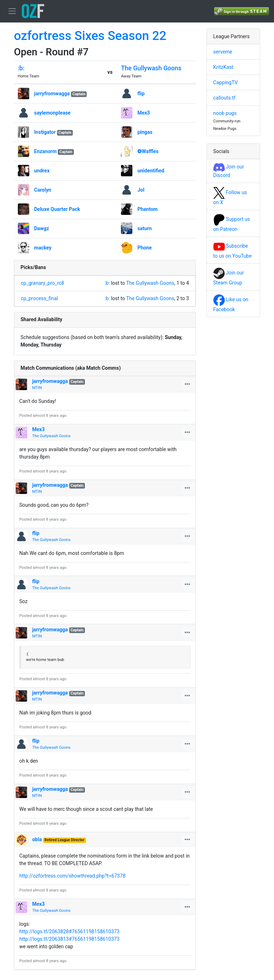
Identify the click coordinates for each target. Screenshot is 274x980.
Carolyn (43, 190)
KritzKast (224, 67)
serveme (223, 52)
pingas (145, 132)
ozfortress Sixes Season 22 (90, 36)
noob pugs (225, 113)
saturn (144, 228)
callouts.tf (224, 98)
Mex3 (144, 113)
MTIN (37, 388)
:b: (21, 68)
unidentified (151, 171)
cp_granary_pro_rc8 (43, 283)
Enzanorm (45, 151)
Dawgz (42, 228)
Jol (141, 190)
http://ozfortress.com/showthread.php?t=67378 (72, 876)
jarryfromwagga (52, 94)
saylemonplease (52, 113)
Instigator (45, 132)
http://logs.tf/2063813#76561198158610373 (69, 939)
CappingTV (226, 82)
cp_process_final (40, 298)
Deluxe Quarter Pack (57, 209)
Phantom (148, 209)
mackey (43, 248)
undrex (42, 171)
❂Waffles (148, 151)
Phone (144, 248)
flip (141, 94)
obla (37, 839)
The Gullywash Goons (151, 68)
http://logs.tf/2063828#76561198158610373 (69, 931)
